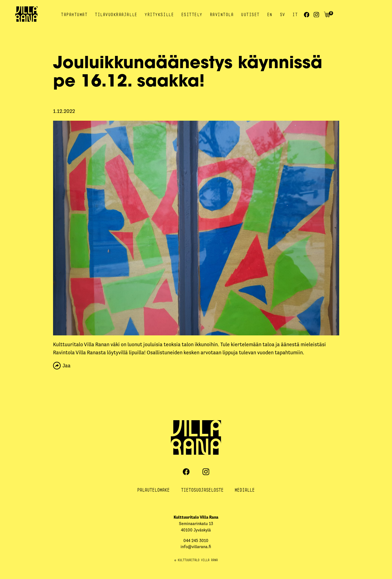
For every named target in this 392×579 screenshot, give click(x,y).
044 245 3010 (196, 540)
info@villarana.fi (196, 547)
